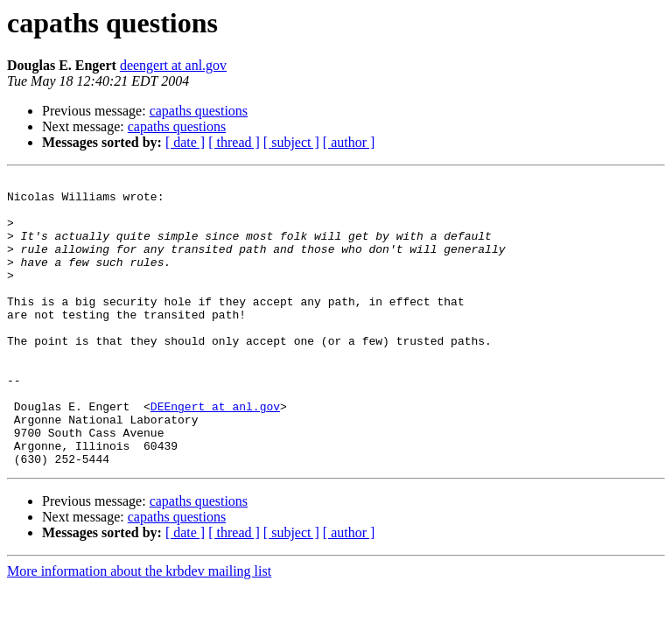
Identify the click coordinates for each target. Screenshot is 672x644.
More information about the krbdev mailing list (139, 629)
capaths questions (199, 111)
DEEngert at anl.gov (215, 453)
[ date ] (185, 142)
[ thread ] (234, 142)
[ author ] (349, 142)
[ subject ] (291, 142)
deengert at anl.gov (173, 65)
